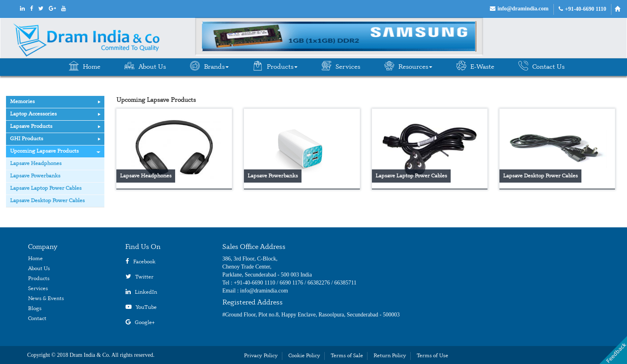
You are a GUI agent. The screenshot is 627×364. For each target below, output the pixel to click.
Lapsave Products (55, 126)
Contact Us (541, 66)
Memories (55, 102)
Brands (209, 66)
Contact (37, 319)
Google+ (145, 323)
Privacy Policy (261, 356)
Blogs (35, 309)
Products (275, 66)
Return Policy (390, 356)
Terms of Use (432, 356)
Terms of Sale (347, 356)
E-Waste (475, 66)
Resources (408, 66)
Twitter (144, 277)
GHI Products (55, 139)
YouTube (146, 307)
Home (85, 66)
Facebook (144, 262)
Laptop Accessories (55, 114)
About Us (145, 66)
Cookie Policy (304, 356)
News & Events (46, 299)
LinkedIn (146, 292)
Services (341, 66)
